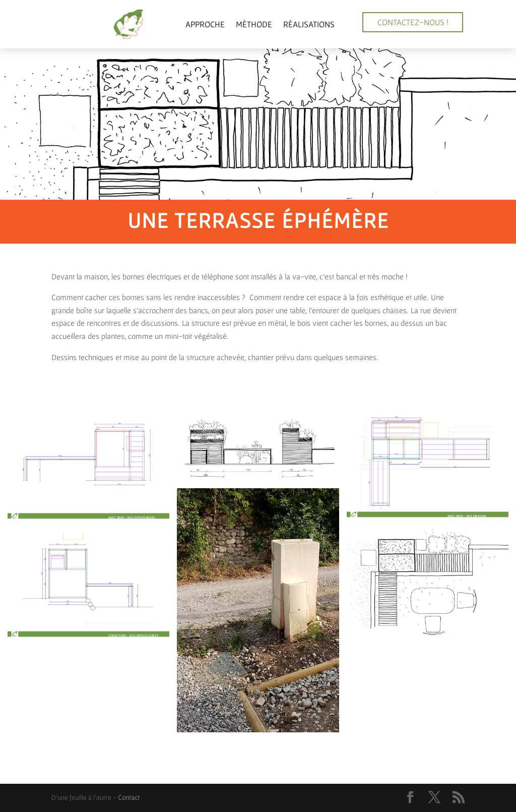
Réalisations (309, 24)
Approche (205, 24)
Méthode (254, 24)
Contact (129, 797)
